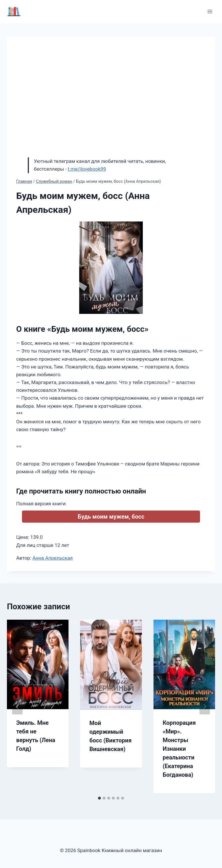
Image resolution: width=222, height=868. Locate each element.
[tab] (99, 798)
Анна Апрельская (52, 558)
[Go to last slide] (17, 707)
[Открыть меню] (210, 11)
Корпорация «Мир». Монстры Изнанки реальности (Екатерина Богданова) (179, 749)
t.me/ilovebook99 (87, 169)
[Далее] (205, 707)
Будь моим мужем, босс (111, 517)
